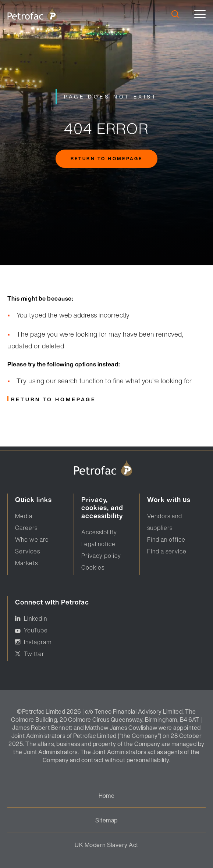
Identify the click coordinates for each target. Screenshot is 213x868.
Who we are (32, 539)
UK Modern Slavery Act (106, 845)
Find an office (166, 539)
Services (28, 551)
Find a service (167, 551)
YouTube (36, 630)
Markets (26, 563)
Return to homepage (106, 159)
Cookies (93, 567)
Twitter (34, 654)
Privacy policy (101, 556)
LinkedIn (35, 618)
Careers (26, 528)
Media (24, 516)
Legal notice (98, 544)
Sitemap (106, 820)
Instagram (38, 642)
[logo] (32, 14)
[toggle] (200, 14)
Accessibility (99, 532)
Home (107, 796)
